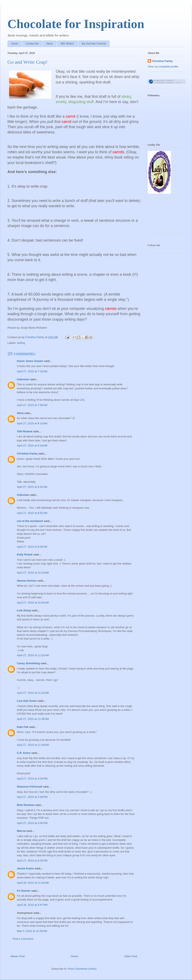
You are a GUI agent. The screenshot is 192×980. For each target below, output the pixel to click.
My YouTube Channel (94, 44)
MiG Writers (67, 44)
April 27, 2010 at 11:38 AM (33, 745)
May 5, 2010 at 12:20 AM (32, 931)
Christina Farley (27, 454)
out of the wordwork (30, 521)
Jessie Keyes (26, 868)
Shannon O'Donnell (30, 787)
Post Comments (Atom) (82, 969)
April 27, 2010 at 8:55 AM (32, 513)
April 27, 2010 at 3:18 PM (32, 779)
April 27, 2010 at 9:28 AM (32, 547)
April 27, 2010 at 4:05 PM (32, 823)
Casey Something (28, 663)
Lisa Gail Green (27, 701)
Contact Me (32, 44)
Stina (20, 413)
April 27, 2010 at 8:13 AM (32, 423)
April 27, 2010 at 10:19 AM (33, 573)
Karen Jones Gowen (30, 361)
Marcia (21, 831)
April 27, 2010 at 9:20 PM (32, 861)
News (50, 44)
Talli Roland (25, 431)
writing (21, 343)
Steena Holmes (27, 581)
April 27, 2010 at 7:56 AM (32, 405)
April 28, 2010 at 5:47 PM (32, 905)
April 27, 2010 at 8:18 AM (32, 446)
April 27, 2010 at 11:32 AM (33, 693)
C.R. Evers (24, 753)
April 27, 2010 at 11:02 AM (33, 655)
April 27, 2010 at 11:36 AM (33, 719)
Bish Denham (26, 805)
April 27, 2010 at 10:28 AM (33, 603)
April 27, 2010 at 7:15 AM (32, 371)
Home (15, 44)
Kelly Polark (25, 555)
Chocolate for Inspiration (76, 24)
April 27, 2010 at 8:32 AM (32, 487)
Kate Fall (23, 727)
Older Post (131, 956)
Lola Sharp (24, 610)
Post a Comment (23, 939)
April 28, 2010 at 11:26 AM (33, 883)
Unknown (23, 379)
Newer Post (18, 956)
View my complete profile (163, 67)
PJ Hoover (24, 891)
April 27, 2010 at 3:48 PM (32, 797)
